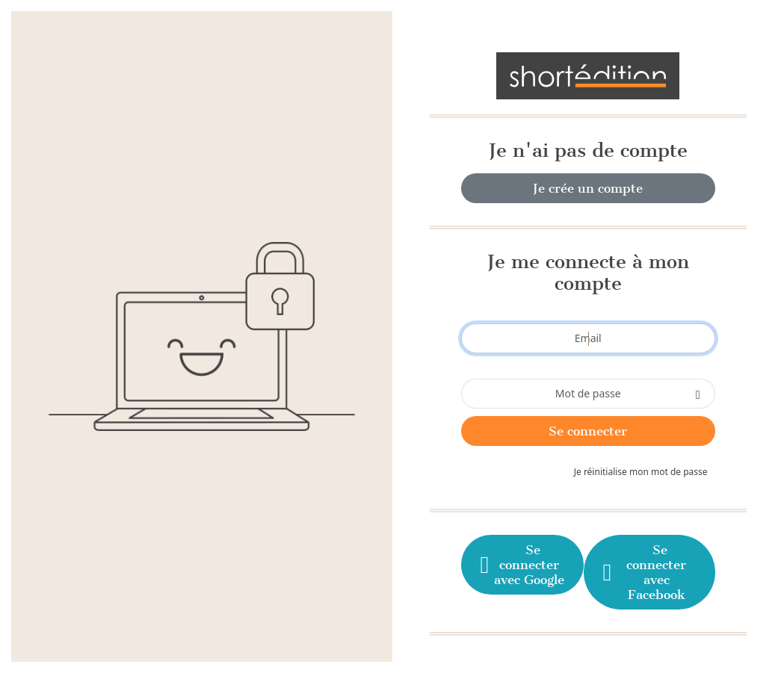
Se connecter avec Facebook (643, 572)
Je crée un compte (588, 188)
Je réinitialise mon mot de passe (641, 472)
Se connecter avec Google (521, 565)
